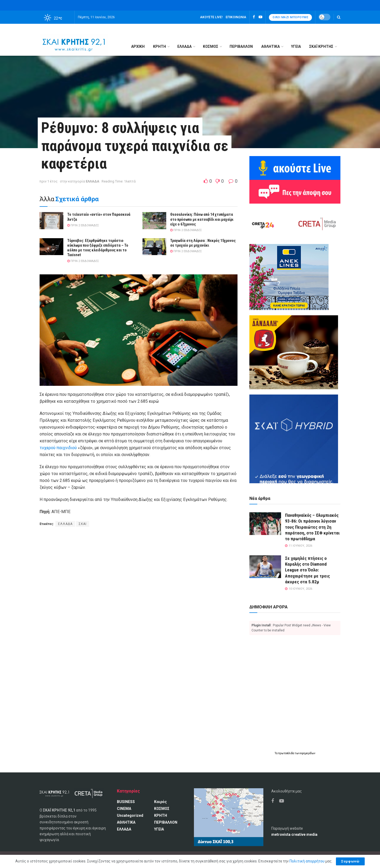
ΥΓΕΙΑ (296, 46)
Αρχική (138, 46)
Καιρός (160, 802)
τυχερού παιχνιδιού (58, 448)
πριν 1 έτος (49, 181)
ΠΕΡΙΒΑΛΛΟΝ (241, 46)
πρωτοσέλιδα (286, 753)
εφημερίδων (308, 753)
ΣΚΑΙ (83, 524)
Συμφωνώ (350, 861)
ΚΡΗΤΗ (160, 46)
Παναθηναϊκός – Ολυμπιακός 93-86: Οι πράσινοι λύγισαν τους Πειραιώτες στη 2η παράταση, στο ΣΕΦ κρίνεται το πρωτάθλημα (312, 527)
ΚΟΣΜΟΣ (211, 46)
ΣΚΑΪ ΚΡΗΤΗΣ (321, 46)
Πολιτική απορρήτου (307, 861)
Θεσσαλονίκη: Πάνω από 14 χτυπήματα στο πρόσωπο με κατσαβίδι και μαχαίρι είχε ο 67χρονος (202, 219)
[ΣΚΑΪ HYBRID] (294, 439)
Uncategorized (130, 815)
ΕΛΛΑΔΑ (184, 46)
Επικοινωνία (236, 17)
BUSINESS (126, 802)
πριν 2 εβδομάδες (83, 225)
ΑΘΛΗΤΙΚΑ (270, 46)
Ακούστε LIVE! (211, 17)
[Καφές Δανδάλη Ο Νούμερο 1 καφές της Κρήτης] (294, 352)
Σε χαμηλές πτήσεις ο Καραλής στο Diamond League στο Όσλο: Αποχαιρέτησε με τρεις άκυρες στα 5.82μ (307, 570)
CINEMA (124, 809)
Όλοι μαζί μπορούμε (290, 17)
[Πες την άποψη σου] (295, 191)
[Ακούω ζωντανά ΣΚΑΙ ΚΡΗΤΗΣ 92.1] (295, 168)
